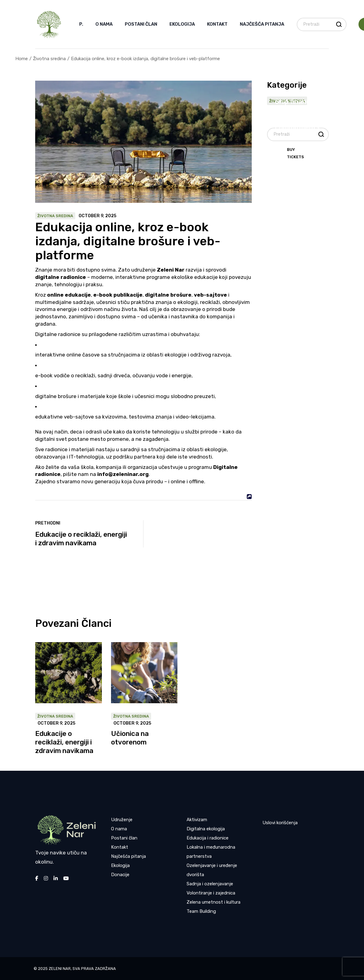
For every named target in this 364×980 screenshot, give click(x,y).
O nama (119, 829)
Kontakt (120, 847)
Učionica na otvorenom (130, 738)
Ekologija (120, 865)
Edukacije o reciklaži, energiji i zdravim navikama (64, 742)
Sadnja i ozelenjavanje (210, 884)
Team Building (201, 911)
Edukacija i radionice (208, 838)
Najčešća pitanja (128, 856)
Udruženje (122, 820)
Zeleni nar (60, 969)
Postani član (124, 838)
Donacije (120, 875)
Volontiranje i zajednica (211, 893)
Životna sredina (49, 59)
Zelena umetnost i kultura (214, 902)
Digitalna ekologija (206, 829)
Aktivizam (197, 820)
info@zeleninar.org (123, 474)
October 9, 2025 (97, 216)
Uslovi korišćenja (280, 823)
